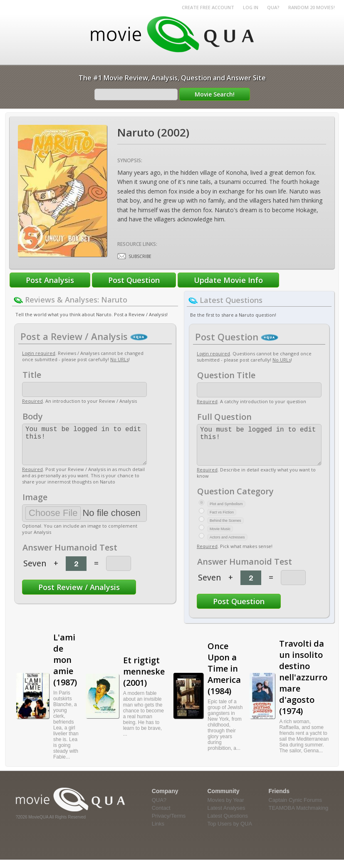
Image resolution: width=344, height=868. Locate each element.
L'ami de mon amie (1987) (65, 668)
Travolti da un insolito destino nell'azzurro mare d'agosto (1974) (303, 686)
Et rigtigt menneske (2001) (144, 680)
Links (158, 832)
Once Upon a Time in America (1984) (224, 677)
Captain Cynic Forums (296, 808)
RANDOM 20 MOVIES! (312, 7)
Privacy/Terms (169, 824)
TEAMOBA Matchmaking (299, 816)
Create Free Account (208, 7)
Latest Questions (228, 824)
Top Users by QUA (230, 832)
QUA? (273, 7)
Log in (251, 7)
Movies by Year (226, 808)
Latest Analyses (226, 816)
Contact (161, 816)
